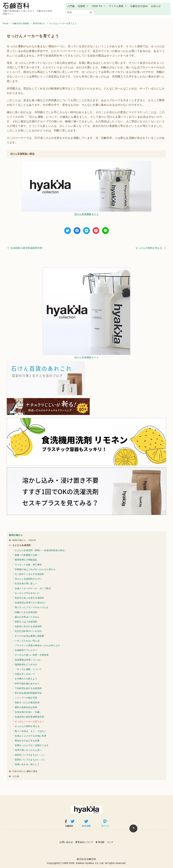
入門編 (71, 6)
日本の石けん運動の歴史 (25, 771)
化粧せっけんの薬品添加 (27, 702)
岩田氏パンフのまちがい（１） (31, 755)
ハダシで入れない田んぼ (27, 641)
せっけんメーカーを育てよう (63, 23)
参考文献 (100, 842)
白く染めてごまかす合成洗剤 (29, 574)
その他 (16, 776)
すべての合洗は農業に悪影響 (29, 636)
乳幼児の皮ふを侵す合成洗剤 (29, 598)
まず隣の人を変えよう (26, 679)
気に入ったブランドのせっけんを (32, 607)
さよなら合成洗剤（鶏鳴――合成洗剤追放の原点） (41, 550)
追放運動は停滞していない (28, 660)
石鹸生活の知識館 (21, 23)
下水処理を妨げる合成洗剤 (28, 688)
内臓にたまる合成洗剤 (26, 612)
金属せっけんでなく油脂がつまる (32, 745)
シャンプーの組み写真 (26, 698)
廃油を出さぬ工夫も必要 (27, 741)
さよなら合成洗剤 (22, 545)
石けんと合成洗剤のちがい (28, 579)
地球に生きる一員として (27, 764)
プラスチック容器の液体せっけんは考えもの (37, 645)
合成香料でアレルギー (26, 650)
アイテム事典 (118, 6)
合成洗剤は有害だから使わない (31, 603)
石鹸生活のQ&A (139, 6)
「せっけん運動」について (28, 669)
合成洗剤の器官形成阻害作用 (26, 248)
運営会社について (84, 842)
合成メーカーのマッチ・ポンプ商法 (33, 588)
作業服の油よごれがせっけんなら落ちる (35, 569)
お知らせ (156, 6)
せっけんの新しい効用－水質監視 (32, 655)
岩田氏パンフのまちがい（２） (31, 760)
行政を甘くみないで (25, 674)
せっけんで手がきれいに (27, 593)
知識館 (83, 6)
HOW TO (99, 6)
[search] (91, 12)
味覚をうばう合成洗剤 (26, 622)
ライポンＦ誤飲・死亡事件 (28, 565)
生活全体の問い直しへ (26, 584)
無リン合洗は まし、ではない (31, 731)
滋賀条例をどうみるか (26, 664)
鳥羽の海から (40, 23)
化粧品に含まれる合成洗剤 (28, 626)
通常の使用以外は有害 (26, 707)
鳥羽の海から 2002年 (24, 540)
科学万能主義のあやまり (27, 684)
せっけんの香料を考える (149, 248)
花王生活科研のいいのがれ (28, 631)
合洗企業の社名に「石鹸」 (28, 712)
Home (6, 23)
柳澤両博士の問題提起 (26, 560)
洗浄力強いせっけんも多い (28, 750)
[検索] (80, 12)
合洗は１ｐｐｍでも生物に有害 (31, 736)
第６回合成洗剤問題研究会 (28, 693)
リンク (110, 842)
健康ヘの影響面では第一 (27, 555)
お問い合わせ (66, 842)
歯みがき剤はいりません (27, 617)
